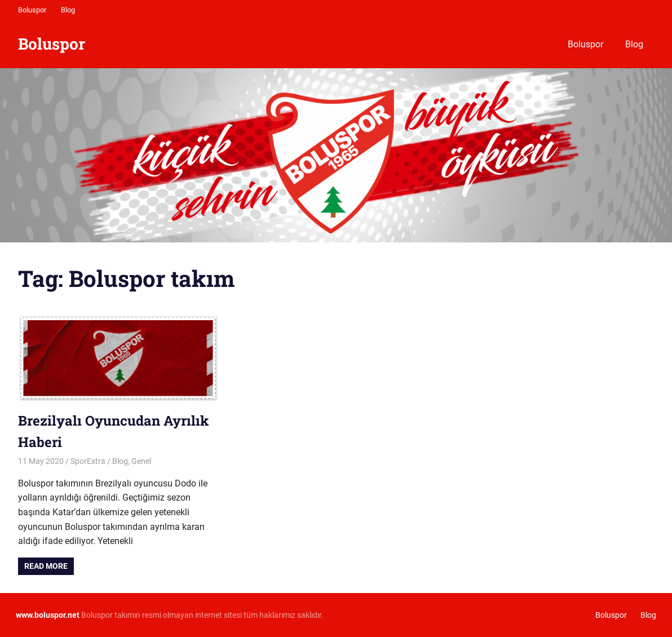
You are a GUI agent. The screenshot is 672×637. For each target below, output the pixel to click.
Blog (68, 10)
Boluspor (32, 10)
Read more (46, 566)
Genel (141, 461)
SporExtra (88, 461)
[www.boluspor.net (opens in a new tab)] (48, 615)
